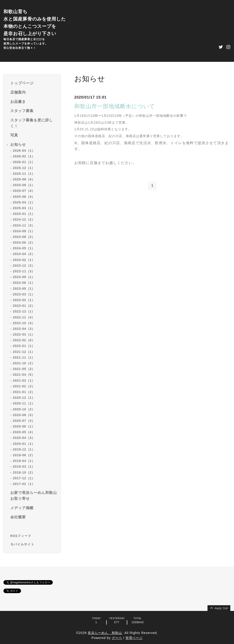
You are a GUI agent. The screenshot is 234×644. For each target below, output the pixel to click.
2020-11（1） (24, 403)
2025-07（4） (24, 191)
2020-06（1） (24, 426)
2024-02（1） (24, 260)
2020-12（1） (24, 398)
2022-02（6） (24, 340)
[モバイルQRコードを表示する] (34, 544)
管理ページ (134, 638)
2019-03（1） (24, 467)
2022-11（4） (24, 317)
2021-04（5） (24, 375)
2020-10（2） (24, 409)
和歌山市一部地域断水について (115, 106)
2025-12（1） (24, 168)
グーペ (117, 638)
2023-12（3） (24, 266)
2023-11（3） (24, 271)
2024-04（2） (24, 254)
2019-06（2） (24, 455)
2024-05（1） (24, 248)
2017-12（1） (24, 478)
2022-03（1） (24, 334)
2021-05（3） (24, 369)
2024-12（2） (24, 219)
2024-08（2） (24, 237)
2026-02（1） (24, 156)
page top (219, 608)
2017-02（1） (24, 484)
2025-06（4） (24, 197)
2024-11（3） (24, 225)
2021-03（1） (24, 381)
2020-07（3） (24, 421)
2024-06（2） (24, 242)
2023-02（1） (24, 300)
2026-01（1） (24, 162)
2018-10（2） (24, 472)
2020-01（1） (24, 444)
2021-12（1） (24, 352)
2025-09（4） (24, 179)
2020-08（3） (24, 415)
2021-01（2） (24, 392)
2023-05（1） (24, 289)
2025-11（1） (24, 174)
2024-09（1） (24, 231)
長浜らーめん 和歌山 (105, 633)
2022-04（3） (24, 329)
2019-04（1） (24, 461)
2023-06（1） (24, 283)
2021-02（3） (24, 386)
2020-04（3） (24, 438)
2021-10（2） (24, 363)
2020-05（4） (24, 432)
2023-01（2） (24, 306)
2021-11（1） (24, 357)
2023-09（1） (24, 277)
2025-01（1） (24, 214)
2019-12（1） (24, 449)
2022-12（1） (24, 311)
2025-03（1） (24, 208)
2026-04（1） (24, 151)
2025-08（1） (24, 185)
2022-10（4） (24, 323)
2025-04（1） (24, 202)
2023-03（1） (24, 294)
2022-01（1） (24, 346)
